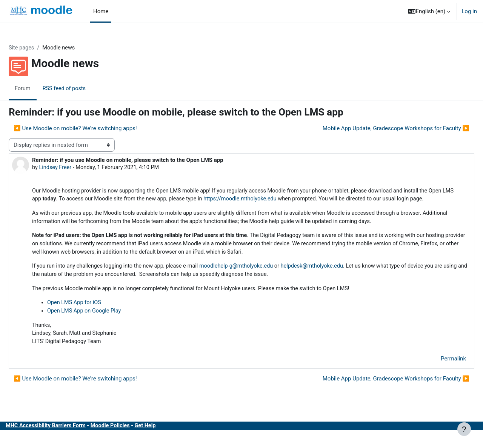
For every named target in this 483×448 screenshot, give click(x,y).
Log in (469, 11)
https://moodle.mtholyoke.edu (303, 200)
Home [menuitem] (101, 11)
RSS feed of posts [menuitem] (84, 89)
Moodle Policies (132, 440)
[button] (429, 11)
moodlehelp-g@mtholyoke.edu (262, 278)
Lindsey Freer (74, 168)
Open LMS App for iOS (93, 315)
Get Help (168, 440)
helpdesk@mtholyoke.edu (341, 278)
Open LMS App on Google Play (104, 324)
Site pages (40, 48)
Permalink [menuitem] (435, 373)
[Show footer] (464, 429)
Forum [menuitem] (41, 89)
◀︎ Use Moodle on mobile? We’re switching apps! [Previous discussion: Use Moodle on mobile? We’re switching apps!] (93, 129)
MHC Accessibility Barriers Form (65, 440)
